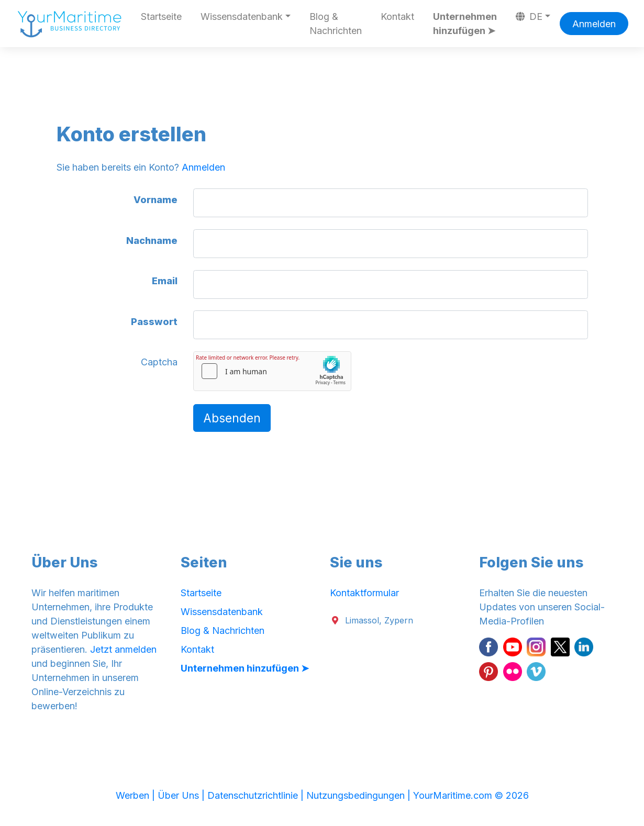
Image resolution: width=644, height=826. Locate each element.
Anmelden (594, 24)
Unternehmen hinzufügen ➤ (465, 24)
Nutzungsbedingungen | (360, 795)
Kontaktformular (364, 593)
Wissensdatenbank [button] (242, 16)
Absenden (232, 418)
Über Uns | (182, 795)
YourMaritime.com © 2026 (471, 795)
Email (165, 281)
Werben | (137, 795)
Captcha (159, 362)
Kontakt (397, 16)
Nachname (152, 241)
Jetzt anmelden (123, 649)
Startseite (161, 16)
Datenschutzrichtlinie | (257, 795)
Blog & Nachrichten (336, 24)
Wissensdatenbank (222, 612)
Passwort (154, 322)
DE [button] (529, 16)
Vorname (156, 200)
